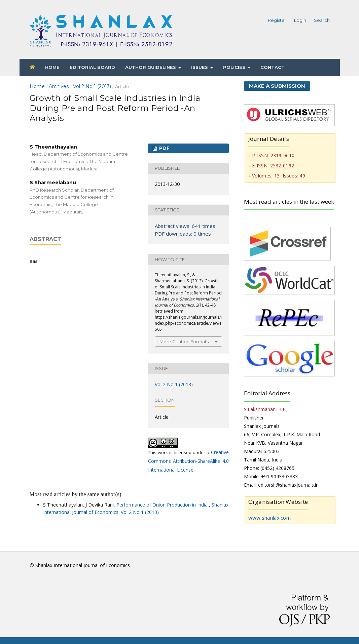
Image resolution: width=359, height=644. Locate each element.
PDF (164, 148)
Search (322, 20)
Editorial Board (92, 67)
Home (52, 67)
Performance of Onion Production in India (163, 505)
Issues (200, 67)
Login (300, 20)
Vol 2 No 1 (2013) (92, 86)
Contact (273, 67)
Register (277, 20)
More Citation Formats (184, 341)
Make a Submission (277, 86)
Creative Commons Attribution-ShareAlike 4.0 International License (188, 461)
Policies (235, 67)
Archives (59, 86)
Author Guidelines (151, 67)
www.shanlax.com (270, 518)
